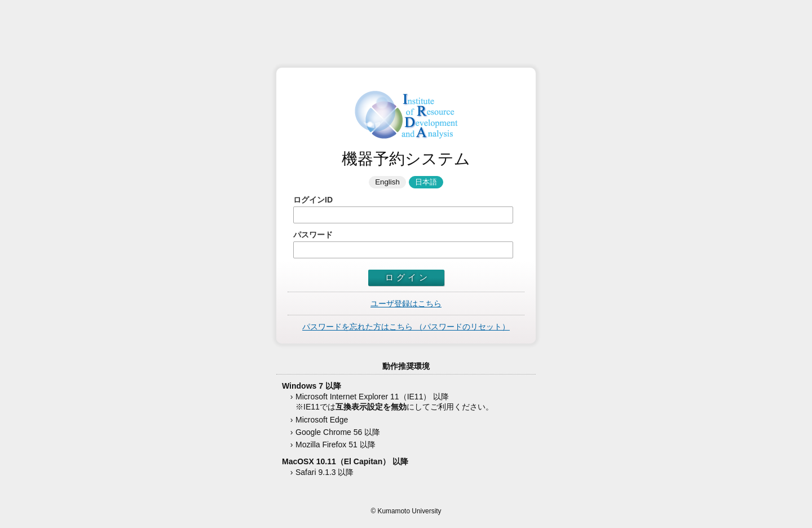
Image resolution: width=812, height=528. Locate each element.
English (387, 182)
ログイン (408, 278)
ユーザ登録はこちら (406, 303)
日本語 (426, 182)
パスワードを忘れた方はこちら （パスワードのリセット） (406, 327)
